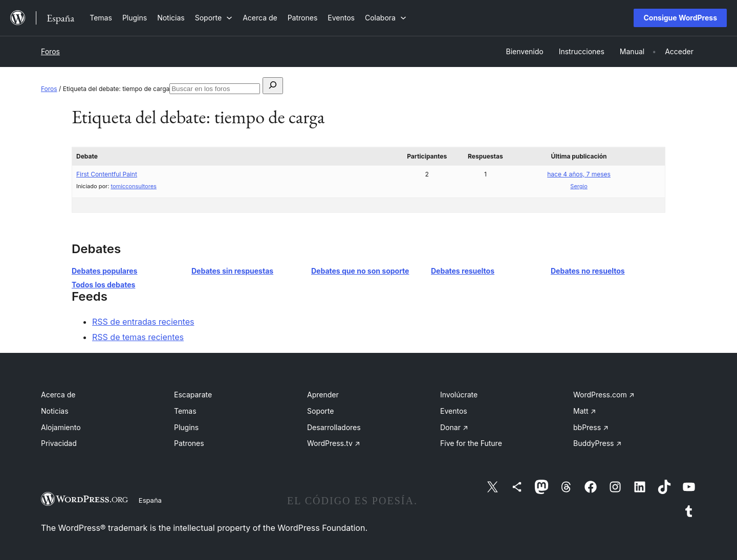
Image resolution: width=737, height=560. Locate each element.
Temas (185, 411)
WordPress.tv (334, 443)
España (150, 500)
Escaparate (193, 395)
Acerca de (58, 395)
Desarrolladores (334, 427)
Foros (50, 51)
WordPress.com (604, 395)
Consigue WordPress (680, 18)
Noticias (55, 411)
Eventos (454, 411)
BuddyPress (597, 443)
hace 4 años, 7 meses (579, 174)
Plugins (186, 427)
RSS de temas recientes (138, 337)
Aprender (323, 395)
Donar (454, 427)
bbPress (591, 427)
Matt (584, 411)
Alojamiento (61, 427)
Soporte (320, 411)
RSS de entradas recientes (143, 322)
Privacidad (59, 443)
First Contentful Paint (107, 174)
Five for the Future (471, 443)
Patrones (189, 443)
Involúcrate (459, 395)
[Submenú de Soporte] (214, 18)
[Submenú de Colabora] (386, 18)
